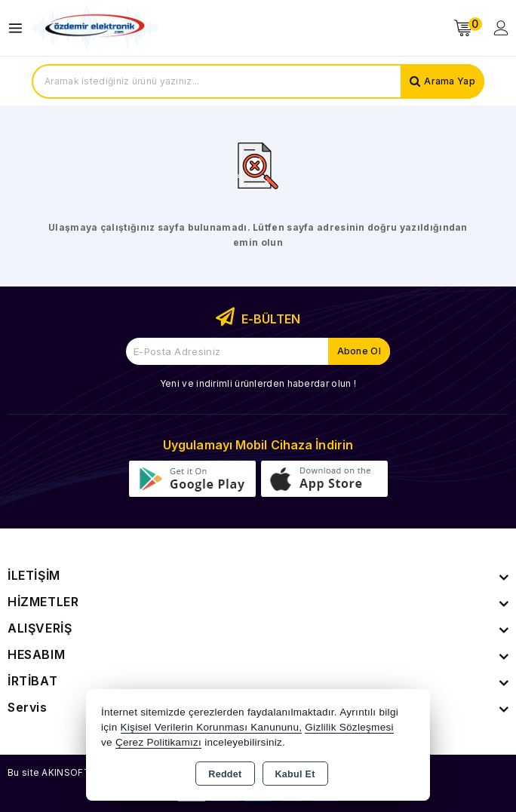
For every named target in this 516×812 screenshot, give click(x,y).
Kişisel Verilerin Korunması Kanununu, (212, 727)
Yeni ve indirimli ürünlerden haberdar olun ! (258, 383)
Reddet (225, 774)
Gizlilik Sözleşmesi (349, 727)
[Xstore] (95, 28)
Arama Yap (450, 81)
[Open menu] (19, 28)
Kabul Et (295, 774)
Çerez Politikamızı (158, 742)
